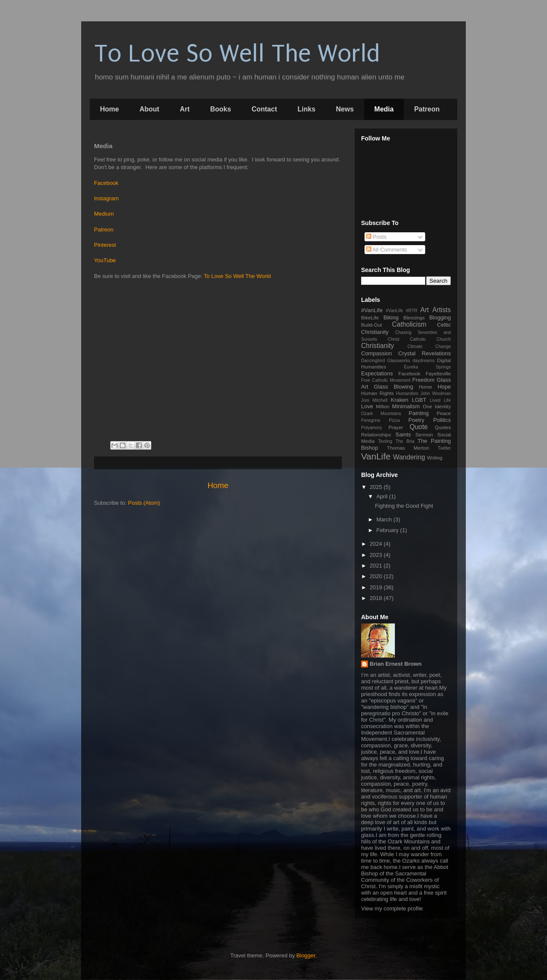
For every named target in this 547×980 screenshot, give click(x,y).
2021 (377, 566)
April (383, 496)
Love (367, 406)
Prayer (396, 427)
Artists (442, 310)
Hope (444, 387)
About (149, 109)
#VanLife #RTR (402, 311)
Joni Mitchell (374, 400)
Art (185, 109)
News (345, 109)
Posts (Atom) (144, 503)
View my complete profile (392, 908)
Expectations (377, 373)
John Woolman (436, 393)
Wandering (409, 457)
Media (384, 109)
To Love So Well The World (237, 54)
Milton (383, 406)
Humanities (407, 393)
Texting (385, 441)
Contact (265, 109)
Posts (376, 237)
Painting (419, 413)
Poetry (417, 420)
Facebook (106, 183)
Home (109, 109)
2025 (377, 487)
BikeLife (370, 317)
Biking (391, 317)
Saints (403, 434)
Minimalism (406, 406)
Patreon (427, 109)
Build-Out (372, 325)
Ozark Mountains (381, 414)
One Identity (437, 406)
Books (221, 109)
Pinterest (105, 245)
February (388, 530)
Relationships (376, 434)
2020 (377, 576)
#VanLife (372, 310)
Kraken (399, 400)
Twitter (444, 448)
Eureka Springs (427, 367)
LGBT (419, 400)
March (385, 519)
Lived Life (440, 400)
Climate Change (429, 347)
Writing (435, 458)
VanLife (376, 456)
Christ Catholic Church (419, 339)
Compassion (376, 353)
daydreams (423, 361)
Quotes (443, 427)
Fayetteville (438, 373)
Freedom (423, 380)
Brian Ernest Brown (396, 664)
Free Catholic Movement (386, 380)
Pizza (394, 420)
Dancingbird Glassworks (386, 361)
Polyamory (372, 428)
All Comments (387, 250)
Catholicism (409, 324)
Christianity (378, 346)
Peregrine (371, 420)
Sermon (424, 434)
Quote (419, 427)
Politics (442, 420)
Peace (444, 413)
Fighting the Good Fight (404, 506)
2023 (377, 555)
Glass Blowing (394, 387)
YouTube (105, 260)
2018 (377, 598)
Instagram (106, 198)
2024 (377, 544)
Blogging (440, 317)
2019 (377, 587)
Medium (104, 214)
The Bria (405, 441)
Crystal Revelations (425, 353)
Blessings (414, 317)
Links (306, 109)
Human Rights (377, 393)
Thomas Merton (408, 448)
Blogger (306, 955)
